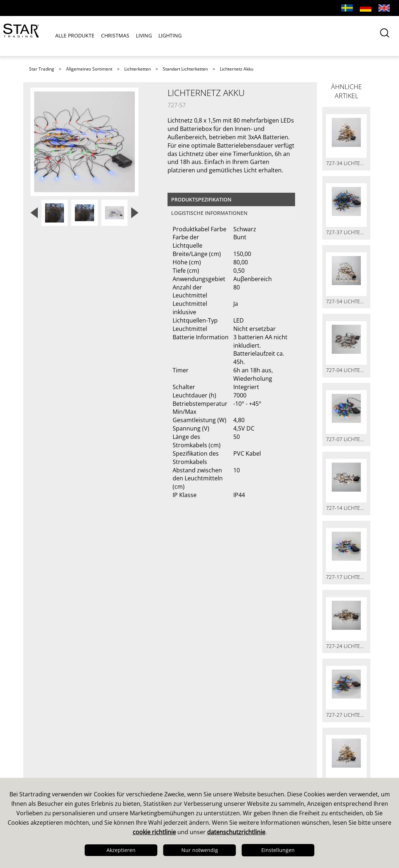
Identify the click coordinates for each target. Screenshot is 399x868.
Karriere (43, 772)
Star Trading (42, 69)
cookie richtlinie (154, 832)
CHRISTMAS (115, 36)
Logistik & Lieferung (61, 763)
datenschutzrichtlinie (236, 832)
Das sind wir (50, 725)
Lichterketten (138, 69)
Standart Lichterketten (185, 69)
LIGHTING (170, 36)
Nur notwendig (200, 850)
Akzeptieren (121, 850)
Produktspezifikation (201, 199)
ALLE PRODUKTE (75, 36)
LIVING (144, 36)
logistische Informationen (209, 213)
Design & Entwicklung (64, 734)
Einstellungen (278, 850)
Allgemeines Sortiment (89, 69)
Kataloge (218, 725)
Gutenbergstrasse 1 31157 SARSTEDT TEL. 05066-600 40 (322, 760)
